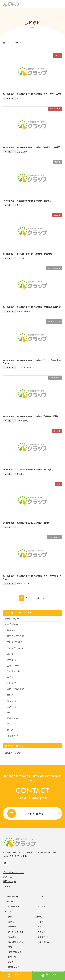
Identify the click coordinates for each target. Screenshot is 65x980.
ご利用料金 (41, 906)
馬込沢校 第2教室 (16, 942)
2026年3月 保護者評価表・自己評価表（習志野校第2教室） (32, 307)
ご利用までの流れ (14, 906)
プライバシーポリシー (13, 872)
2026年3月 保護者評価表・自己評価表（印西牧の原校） (31, 416)
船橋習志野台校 (15, 952)
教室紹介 (8, 912)
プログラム (40, 896)
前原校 (10, 695)
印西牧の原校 (22, 421)
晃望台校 (11, 660)
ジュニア (20, 98)
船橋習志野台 (22, 152)
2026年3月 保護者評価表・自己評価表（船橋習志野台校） (32, 147)
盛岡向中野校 (14, 665)
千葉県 (9, 917)
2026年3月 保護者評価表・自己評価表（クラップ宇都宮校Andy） (32, 577)
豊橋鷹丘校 (13, 736)
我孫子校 (11, 630)
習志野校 (21, 258)
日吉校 (10, 654)
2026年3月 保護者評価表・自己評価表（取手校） (27, 201)
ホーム (7, 886)
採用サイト (10, 881)
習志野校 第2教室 (16, 932)
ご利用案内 (9, 902)
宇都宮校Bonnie (24, 367)
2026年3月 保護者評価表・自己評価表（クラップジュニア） (32, 94)
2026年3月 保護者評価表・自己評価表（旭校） (26, 523)
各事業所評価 (12, 624)
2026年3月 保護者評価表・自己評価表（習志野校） (28, 254)
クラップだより (12, 618)
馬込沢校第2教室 (15, 636)
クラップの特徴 (13, 896)
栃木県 (39, 917)
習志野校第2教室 (24, 311)
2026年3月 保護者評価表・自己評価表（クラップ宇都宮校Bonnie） (32, 362)
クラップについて (12, 891)
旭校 (19, 527)
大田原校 (11, 683)
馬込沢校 (11, 707)
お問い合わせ (26, 813)
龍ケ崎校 (20, 474)
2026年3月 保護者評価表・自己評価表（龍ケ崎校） (28, 469)
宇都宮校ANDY (23, 583)
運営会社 (7, 877)
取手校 (20, 205)
